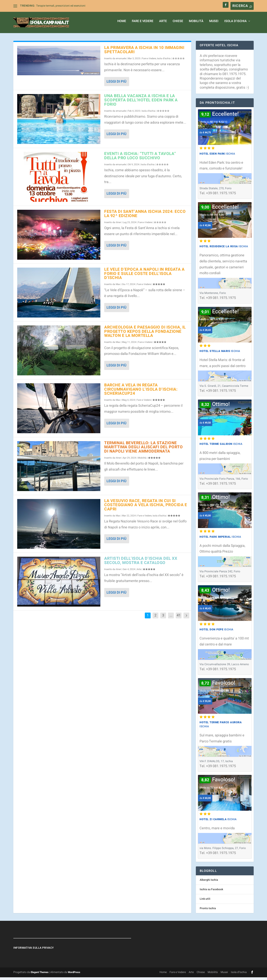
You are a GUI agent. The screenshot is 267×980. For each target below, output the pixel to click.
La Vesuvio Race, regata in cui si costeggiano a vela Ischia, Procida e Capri (146, 508)
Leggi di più (116, 84)
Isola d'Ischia (164, 61)
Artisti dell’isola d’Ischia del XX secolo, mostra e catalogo (141, 563)
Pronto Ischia (208, 911)
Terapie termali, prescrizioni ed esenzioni (61, 6)
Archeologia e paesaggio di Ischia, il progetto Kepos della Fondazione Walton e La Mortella (145, 334)
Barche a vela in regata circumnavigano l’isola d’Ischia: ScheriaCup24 (141, 392)
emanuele (121, 61)
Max (118, 287)
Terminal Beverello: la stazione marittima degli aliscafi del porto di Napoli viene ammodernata (143, 450)
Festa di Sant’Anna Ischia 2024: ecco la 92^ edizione (145, 216)
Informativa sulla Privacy (34, 950)
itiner (118, 225)
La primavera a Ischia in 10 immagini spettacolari (144, 53)
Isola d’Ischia (235, 24)
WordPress (74, 975)
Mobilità (196, 24)
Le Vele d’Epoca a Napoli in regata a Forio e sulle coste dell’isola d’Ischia (144, 276)
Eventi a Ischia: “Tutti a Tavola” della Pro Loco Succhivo (140, 159)
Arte (163, 24)
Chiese (178, 24)
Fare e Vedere (143, 24)
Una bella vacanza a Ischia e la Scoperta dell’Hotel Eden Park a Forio (141, 103)
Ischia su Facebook (211, 892)
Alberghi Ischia (209, 883)
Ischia (217, 156)
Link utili (205, 902)
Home (122, 24)
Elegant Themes (40, 975)
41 (179, 618)
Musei (214, 24)
